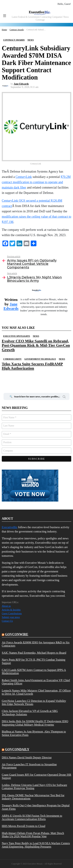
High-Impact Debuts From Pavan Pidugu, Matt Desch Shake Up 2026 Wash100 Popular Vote (33, 835)
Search (64, 397)
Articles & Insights (11, 610)
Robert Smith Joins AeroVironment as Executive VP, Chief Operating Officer (36, 682)
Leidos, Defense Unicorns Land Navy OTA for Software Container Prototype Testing (34, 787)
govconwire (17, 634)
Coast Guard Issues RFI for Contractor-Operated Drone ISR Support (36, 776)
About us (6, 606)
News (36, 336)
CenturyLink (24, 177)
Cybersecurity (12, 359)
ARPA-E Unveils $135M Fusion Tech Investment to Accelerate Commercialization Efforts (32, 817)
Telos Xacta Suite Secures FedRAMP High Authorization (32, 366)
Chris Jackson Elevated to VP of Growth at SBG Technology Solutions (30, 713)
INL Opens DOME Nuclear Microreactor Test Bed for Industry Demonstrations (33, 797)
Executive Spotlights (17, 336)
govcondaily (17, 749)
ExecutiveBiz (10, 527)
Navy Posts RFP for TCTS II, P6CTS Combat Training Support (34, 661)
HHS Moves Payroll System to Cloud (24, 826)
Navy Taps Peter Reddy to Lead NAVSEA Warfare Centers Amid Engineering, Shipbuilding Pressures (36, 845)
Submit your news (11, 617)
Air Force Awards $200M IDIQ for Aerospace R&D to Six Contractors (36, 644)
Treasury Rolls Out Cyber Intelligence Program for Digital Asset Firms (36, 807)
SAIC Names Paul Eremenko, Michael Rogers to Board (34, 653)
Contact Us (7, 621)
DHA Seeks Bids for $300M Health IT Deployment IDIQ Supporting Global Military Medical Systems (35, 723)
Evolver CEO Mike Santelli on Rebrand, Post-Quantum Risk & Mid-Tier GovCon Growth (36, 345)
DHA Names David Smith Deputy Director (27, 758)
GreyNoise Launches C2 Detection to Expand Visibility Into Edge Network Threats (34, 703)
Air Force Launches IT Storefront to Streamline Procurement (29, 766)
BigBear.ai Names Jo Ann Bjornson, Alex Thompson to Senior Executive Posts (34, 733)
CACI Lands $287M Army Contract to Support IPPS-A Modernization (34, 672)
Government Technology (40, 359)
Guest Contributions (12, 613)
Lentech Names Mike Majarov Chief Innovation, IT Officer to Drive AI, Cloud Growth (36, 692)
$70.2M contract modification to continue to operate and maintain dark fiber (36, 182)
